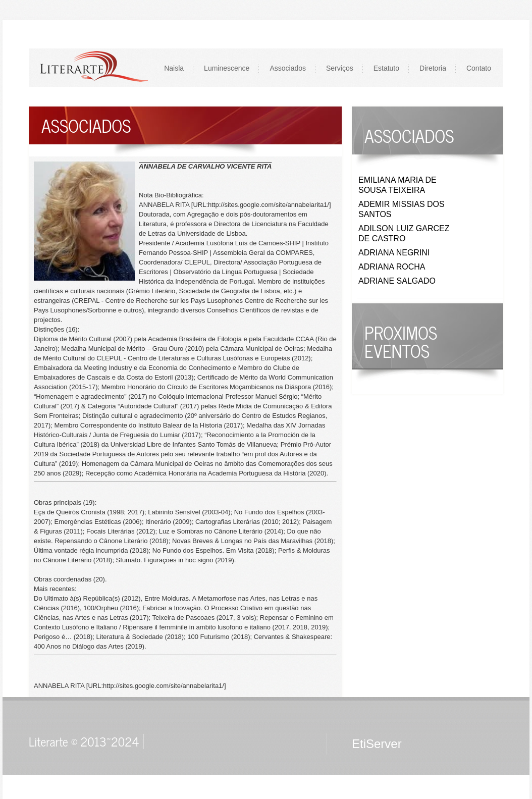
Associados (288, 68)
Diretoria (433, 68)
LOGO (94, 67)
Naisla (174, 68)
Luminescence (227, 68)
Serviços (340, 68)
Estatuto (386, 68)
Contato (479, 68)
